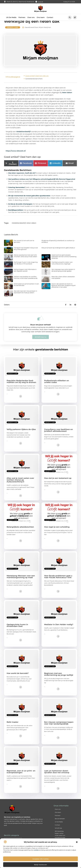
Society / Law (13, 32)
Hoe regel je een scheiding (57, 532)
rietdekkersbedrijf (23, 137)
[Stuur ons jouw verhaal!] (40, 323)
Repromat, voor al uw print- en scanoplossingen (21, 777)
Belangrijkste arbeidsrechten (20, 532)
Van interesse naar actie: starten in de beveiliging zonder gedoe (63, 275)
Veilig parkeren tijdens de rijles (21, 434)
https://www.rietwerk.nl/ (16, 156)
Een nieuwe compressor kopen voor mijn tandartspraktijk (59, 728)
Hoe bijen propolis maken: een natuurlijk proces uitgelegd (62, 268)
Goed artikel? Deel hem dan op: (37, 81)
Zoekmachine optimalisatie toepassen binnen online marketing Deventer (64, 262)
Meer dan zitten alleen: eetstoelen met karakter (63, 282)
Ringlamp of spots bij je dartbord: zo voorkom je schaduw (58, 246)
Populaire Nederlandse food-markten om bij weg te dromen (21, 386)
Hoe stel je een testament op (58, 483)
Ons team (41, 17)
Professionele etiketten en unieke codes (57, 386)
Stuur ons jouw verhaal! (40, 330)
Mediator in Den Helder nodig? (59, 629)
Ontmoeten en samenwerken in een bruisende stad (26, 290)
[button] (77, 842)
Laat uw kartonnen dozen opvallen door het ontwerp (57, 777)
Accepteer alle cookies (41, 859)
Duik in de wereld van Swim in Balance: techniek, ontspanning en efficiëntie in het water (64, 290)
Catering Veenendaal (16, 192)
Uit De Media (11, 17)
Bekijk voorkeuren (40, 865)
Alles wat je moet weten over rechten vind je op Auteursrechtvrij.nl (20, 485)
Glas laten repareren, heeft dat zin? (22, 178)
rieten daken (67, 97)
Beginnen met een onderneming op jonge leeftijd (59, 679)
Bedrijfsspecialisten (16, 215)
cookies (36, 850)
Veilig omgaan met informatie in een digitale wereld (25, 275)
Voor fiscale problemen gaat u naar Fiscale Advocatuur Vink (58, 582)
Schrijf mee (58, 833)
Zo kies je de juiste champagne (20, 209)
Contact (50, 17)
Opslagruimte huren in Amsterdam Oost (17, 630)
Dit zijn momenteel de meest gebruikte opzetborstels (29, 201)
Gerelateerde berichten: (34, 84)
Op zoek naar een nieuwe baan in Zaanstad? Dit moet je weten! (26, 297)
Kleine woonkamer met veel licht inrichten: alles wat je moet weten (26, 261)
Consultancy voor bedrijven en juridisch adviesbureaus (59, 435)
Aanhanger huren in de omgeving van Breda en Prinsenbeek (26, 268)
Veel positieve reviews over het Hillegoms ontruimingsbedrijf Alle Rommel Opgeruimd (42, 184)
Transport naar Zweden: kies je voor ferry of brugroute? (26, 254)
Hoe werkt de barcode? (18, 678)
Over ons (31, 17)
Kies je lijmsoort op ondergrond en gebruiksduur (58, 253)
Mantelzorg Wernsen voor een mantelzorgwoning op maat (21, 582)
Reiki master (12, 727)
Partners (22, 17)
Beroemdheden (60, 824)
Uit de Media (59, 827)
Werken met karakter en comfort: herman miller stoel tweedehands (26, 282)
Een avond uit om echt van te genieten (24, 246)
